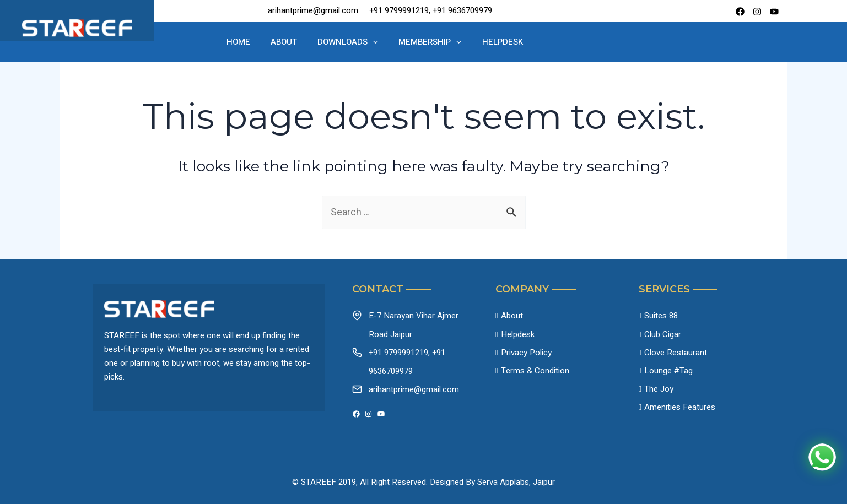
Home (255, 42)
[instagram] (757, 12)
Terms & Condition (535, 371)
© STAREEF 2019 (324, 482)
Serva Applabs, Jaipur (516, 482)
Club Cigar (663, 334)
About (293, 42)
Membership (424, 42)
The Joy (659, 389)
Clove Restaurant (676, 353)
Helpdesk (488, 42)
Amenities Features (680, 408)
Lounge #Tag (668, 371)
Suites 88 (661, 316)
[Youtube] (774, 12)
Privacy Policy (526, 353)
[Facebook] (740, 12)
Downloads (349, 42)
